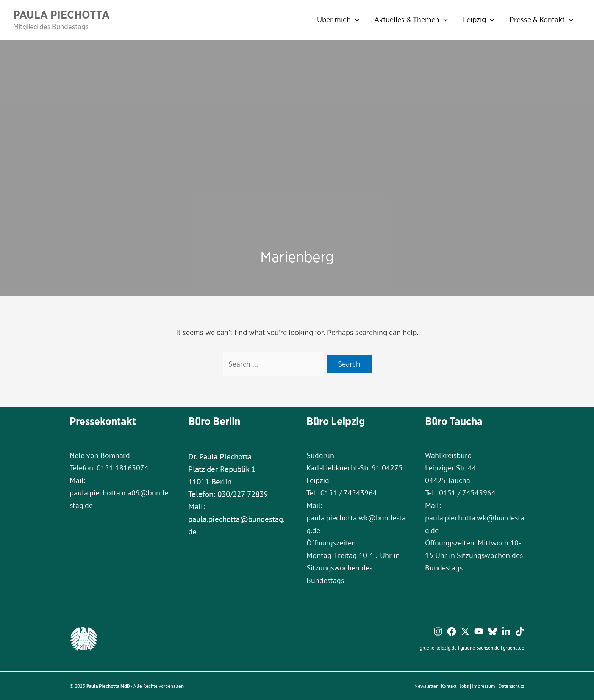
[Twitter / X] (465, 631)
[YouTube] (479, 631)
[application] (355, 20)
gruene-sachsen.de (480, 648)
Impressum (484, 686)
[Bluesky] (492, 631)
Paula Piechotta (61, 14)
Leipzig (479, 20)
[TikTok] (520, 631)
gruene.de (514, 648)
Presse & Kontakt (541, 20)
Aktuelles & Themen (411, 20)
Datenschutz (511, 686)
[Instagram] (438, 631)
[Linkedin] (506, 631)
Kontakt (449, 686)
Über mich (338, 20)
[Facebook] (452, 631)
